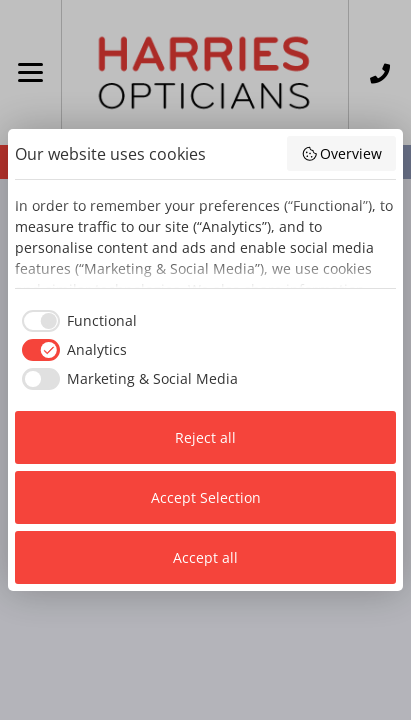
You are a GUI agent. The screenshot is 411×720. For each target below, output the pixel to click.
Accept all (205, 557)
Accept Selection (206, 497)
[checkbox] (76, 321)
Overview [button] (342, 153)
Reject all (205, 437)
